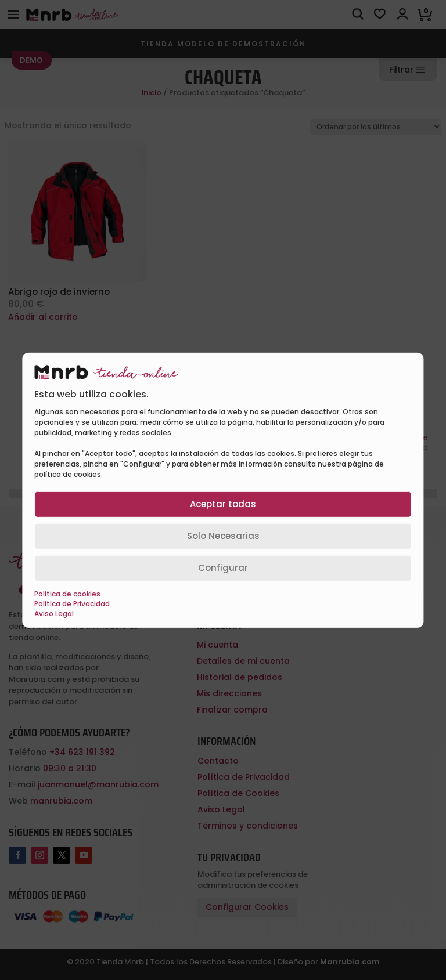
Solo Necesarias (223, 536)
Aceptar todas (223, 504)
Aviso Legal (54, 614)
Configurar (223, 568)
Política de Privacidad (72, 604)
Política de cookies (67, 594)
